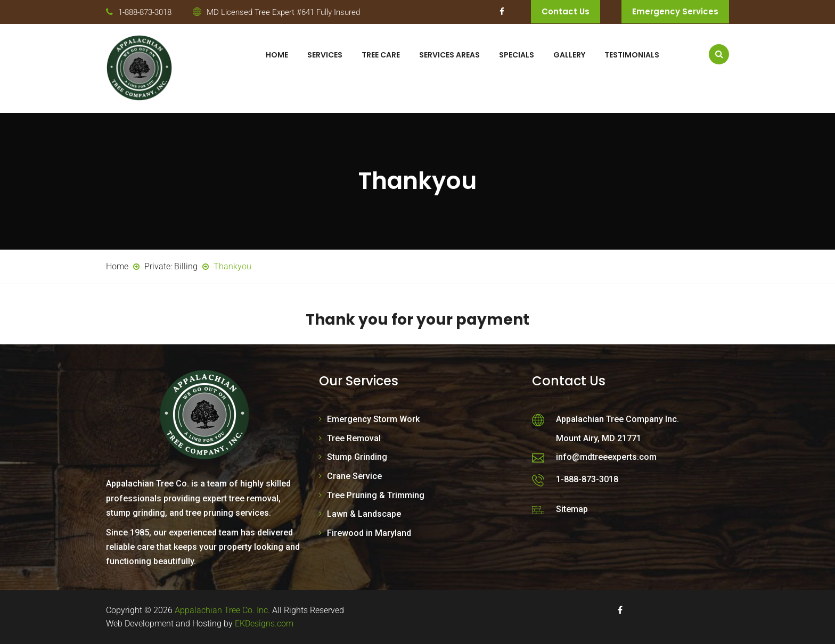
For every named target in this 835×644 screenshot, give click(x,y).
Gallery (569, 55)
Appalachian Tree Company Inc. (617, 419)
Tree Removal (354, 438)
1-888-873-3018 (145, 12)
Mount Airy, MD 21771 (599, 438)
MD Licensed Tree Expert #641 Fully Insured (283, 12)
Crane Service (354, 476)
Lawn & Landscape (364, 514)
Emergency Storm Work (373, 419)
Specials (517, 55)
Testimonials (632, 55)
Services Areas (449, 55)
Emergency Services (675, 11)
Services (325, 55)
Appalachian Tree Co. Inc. (222, 610)
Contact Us (566, 11)
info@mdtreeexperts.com (606, 457)
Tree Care (381, 55)
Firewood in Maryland (369, 533)
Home (277, 55)
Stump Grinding (357, 457)
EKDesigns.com (264, 624)
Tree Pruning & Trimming (376, 495)
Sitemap (572, 509)
